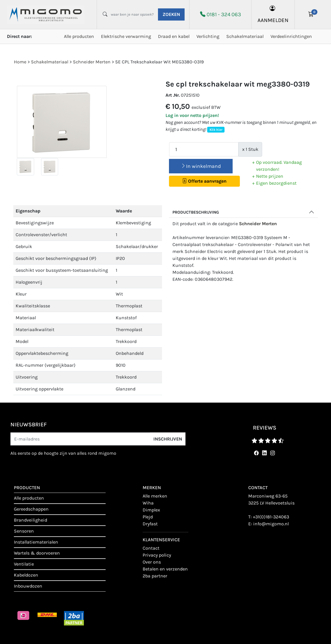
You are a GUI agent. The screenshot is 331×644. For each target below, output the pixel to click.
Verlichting (208, 36)
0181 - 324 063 (224, 14)
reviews (265, 428)
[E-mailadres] (80, 439)
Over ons (152, 562)
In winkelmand (201, 166)
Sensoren (24, 531)
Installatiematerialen (36, 542)
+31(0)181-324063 (271, 517)
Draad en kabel (174, 36)
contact (151, 548)
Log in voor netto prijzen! (192, 115)
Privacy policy (157, 555)
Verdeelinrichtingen (291, 36)
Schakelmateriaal (245, 36)
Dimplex (151, 510)
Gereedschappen (31, 509)
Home (20, 62)
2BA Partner (155, 576)
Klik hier (216, 130)
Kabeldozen (26, 575)
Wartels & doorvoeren (37, 553)
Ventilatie (24, 564)
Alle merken (155, 496)
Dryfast (150, 524)
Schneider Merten (258, 224)
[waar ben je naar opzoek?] (132, 14)
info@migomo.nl (271, 524)
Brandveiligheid (31, 520)
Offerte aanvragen (204, 181)
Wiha (148, 503)
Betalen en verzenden (165, 569)
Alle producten (79, 36)
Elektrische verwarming (126, 36)
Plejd (148, 517)
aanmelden (273, 14)
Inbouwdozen (28, 586)
